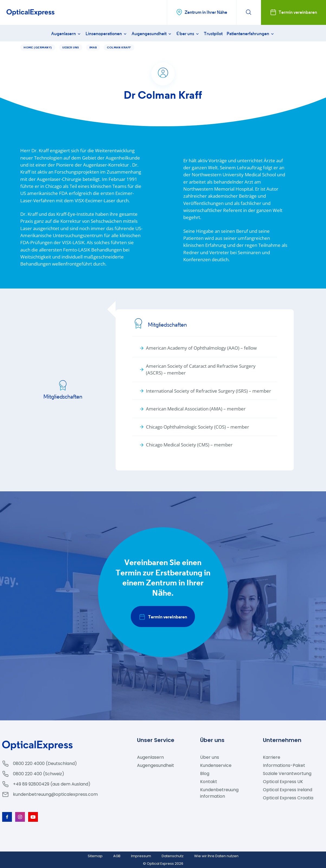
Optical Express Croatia (288, 798)
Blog (205, 773)
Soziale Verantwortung (287, 773)
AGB (117, 856)
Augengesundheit (152, 34)
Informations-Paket (284, 765)
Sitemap (95, 856)
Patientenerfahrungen (251, 34)
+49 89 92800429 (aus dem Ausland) (52, 784)
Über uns (188, 34)
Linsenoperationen (107, 34)
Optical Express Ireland (288, 790)
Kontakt (209, 782)
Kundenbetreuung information (219, 793)
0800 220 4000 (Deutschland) (45, 763)
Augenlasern (66, 34)
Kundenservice (216, 765)
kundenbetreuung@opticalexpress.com (55, 794)
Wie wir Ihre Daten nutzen (216, 856)
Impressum (141, 856)
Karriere (272, 757)
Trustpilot (213, 34)
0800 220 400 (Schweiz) (39, 774)
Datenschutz (173, 856)
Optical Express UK (283, 782)
